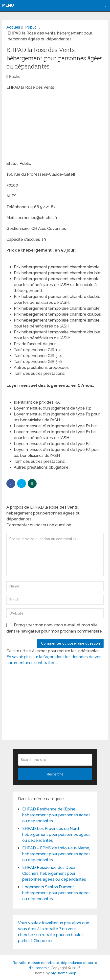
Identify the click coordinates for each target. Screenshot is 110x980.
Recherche (55, 774)
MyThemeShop (64, 973)
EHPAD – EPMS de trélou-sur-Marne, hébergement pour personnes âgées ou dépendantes (56, 854)
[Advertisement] (44, 126)
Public (15, 77)
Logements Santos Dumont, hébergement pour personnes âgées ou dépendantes (56, 893)
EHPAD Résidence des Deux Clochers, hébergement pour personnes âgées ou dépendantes (54, 873)
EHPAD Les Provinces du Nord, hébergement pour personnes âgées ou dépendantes (56, 834)
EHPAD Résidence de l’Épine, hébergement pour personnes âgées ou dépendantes (56, 815)
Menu (8, 5)
